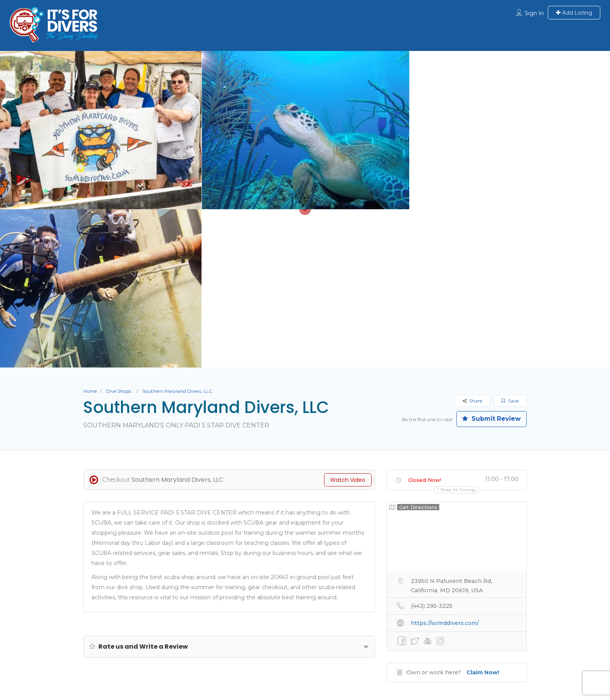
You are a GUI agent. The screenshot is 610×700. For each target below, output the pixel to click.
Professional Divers (413, 621)
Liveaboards (299, 621)
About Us (131, 621)
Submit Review (490, 261)
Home (90, 233)
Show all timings (458, 332)
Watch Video (348, 322)
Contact (469, 621)
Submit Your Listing (188, 621)
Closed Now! (425, 322)
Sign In (534, 13)
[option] (305, 130)
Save (510, 242)
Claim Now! (483, 514)
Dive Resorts (352, 621)
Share (472, 242)
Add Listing (574, 13)
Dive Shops (119, 233)
